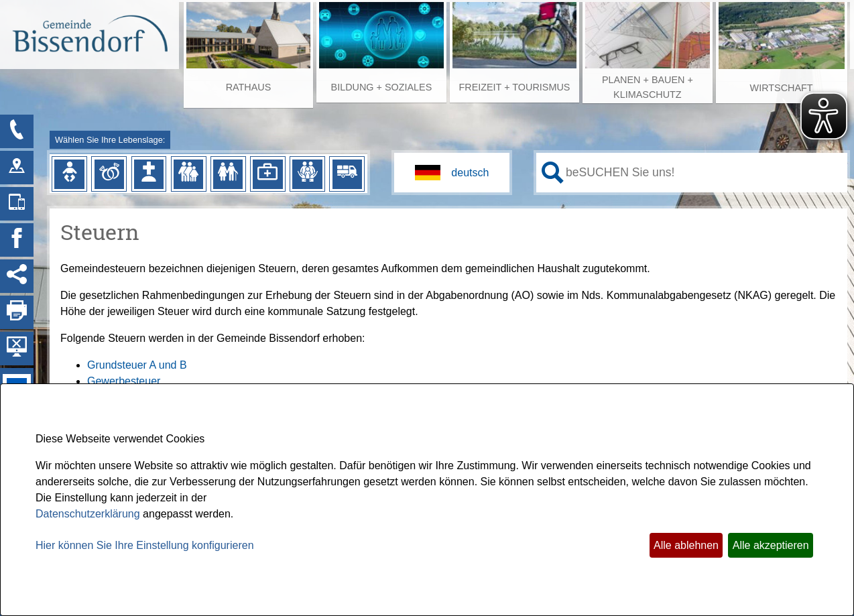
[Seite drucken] (17, 312)
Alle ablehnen (686, 545)
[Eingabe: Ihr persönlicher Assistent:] (704, 172)
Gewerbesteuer (124, 381)
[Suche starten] (553, 173)
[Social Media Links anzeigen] (17, 276)
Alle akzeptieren (771, 545)
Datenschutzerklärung (88, 514)
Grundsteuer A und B (137, 365)
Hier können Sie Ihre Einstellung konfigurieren (145, 545)
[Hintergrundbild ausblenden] (17, 349)
